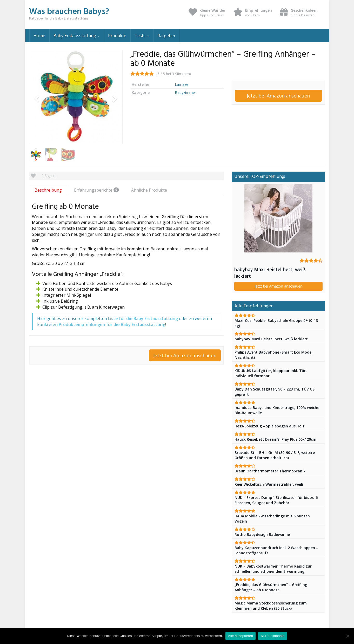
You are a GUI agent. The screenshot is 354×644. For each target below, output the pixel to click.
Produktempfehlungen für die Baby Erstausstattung (112, 324)
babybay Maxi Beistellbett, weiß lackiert (270, 273)
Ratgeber (166, 36)
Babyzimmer (185, 92)
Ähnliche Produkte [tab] (149, 190)
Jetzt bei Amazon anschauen (278, 96)
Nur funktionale (273, 636)
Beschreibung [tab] (48, 190)
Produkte (117, 36)
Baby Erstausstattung (77, 36)
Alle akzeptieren (241, 636)
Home (39, 36)
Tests (142, 36)
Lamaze (182, 84)
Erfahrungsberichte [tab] (96, 190)
